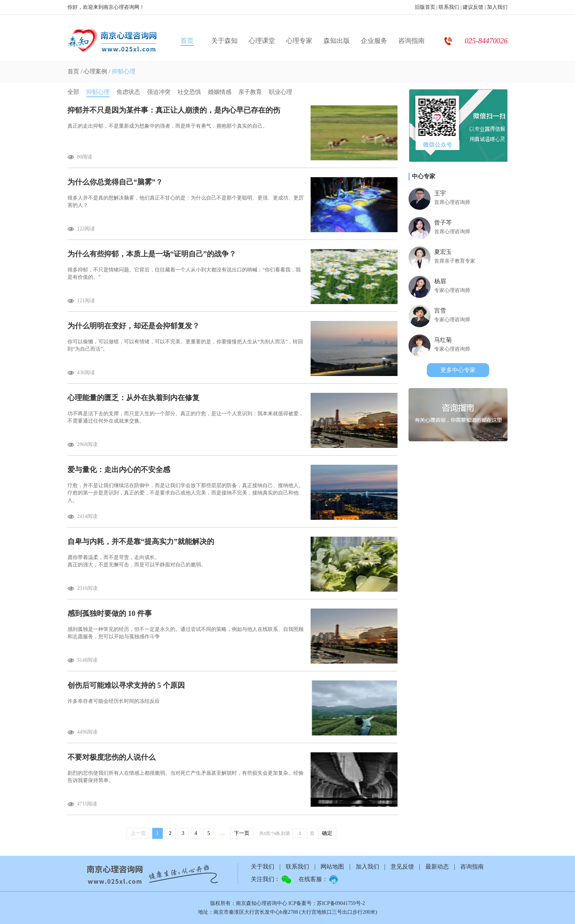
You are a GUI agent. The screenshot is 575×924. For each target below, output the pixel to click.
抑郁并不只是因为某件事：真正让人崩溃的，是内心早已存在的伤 (174, 110)
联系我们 (449, 7)
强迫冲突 (159, 92)
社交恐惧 (189, 92)
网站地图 (332, 867)
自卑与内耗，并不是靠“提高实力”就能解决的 (141, 541)
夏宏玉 (443, 252)
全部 (73, 92)
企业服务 (374, 41)
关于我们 (263, 867)
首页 (187, 41)
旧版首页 (425, 7)
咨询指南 (411, 41)
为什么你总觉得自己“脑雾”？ (115, 182)
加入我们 (497, 7)
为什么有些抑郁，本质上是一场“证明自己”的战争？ (152, 254)
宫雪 (440, 311)
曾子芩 (443, 222)
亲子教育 (250, 92)
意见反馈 (402, 867)
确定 (327, 833)
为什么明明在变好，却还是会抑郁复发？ (133, 326)
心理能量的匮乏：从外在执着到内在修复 (133, 398)
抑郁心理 (124, 71)
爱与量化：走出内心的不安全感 (119, 470)
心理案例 (95, 71)
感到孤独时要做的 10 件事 (110, 613)
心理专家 (299, 41)
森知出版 (337, 41)
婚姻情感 (220, 92)
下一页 (242, 833)
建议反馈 (473, 7)
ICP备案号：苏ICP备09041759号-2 (327, 903)
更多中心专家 (458, 370)
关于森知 (224, 41)
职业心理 (281, 92)
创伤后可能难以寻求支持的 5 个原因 (126, 685)
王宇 (440, 193)
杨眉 (440, 281)
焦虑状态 (128, 92)
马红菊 (443, 340)
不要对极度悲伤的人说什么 (111, 757)
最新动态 (437, 867)
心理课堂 (262, 41)
